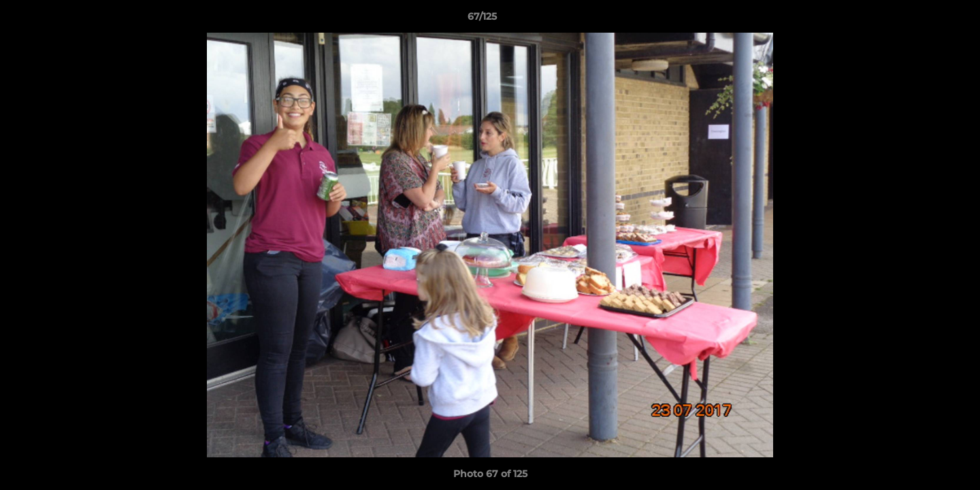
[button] (923, 20)
